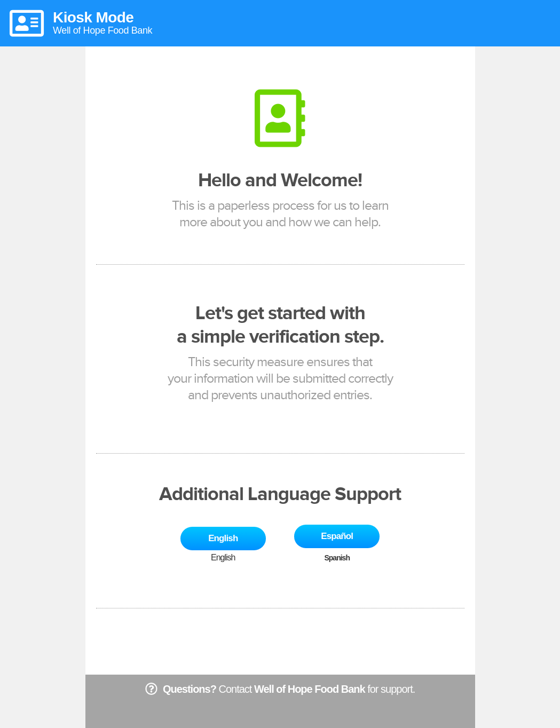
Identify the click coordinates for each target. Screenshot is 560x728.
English (223, 538)
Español (337, 536)
